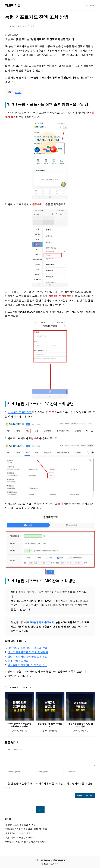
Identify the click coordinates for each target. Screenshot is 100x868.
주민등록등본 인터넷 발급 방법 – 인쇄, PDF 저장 (26, 829)
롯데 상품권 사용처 (18, 661)
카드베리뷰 (13, 5)
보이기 (18, 92)
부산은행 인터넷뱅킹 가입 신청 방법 (27, 665)
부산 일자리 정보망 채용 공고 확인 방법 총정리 (25, 842)
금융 (33, 26)
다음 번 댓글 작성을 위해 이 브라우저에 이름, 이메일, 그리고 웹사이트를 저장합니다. (49, 785)
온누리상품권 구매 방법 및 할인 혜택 (81, 725)
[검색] (40, 810)
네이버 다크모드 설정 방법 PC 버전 (20, 825)
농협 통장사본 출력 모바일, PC (50, 725)
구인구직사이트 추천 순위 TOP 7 (19, 837)
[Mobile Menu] (91, 5)
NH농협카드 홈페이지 (20, 412)
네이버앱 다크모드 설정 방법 (17, 833)
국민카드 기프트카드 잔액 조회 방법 (27, 648)
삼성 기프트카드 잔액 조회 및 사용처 (28, 652)
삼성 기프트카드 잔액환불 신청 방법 (27, 656)
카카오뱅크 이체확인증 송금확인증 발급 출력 (19, 725)
